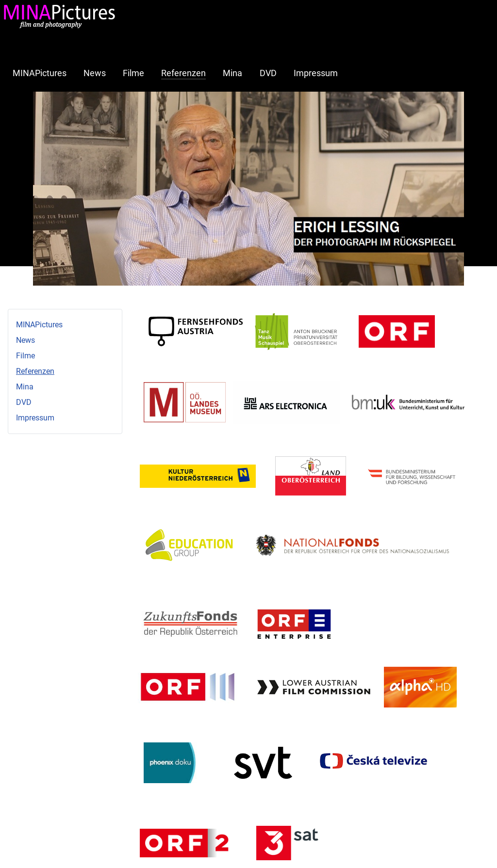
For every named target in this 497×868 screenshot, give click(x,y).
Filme (133, 73)
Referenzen (183, 73)
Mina (232, 73)
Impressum (316, 73)
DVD (268, 73)
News (95, 73)
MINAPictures (40, 73)
